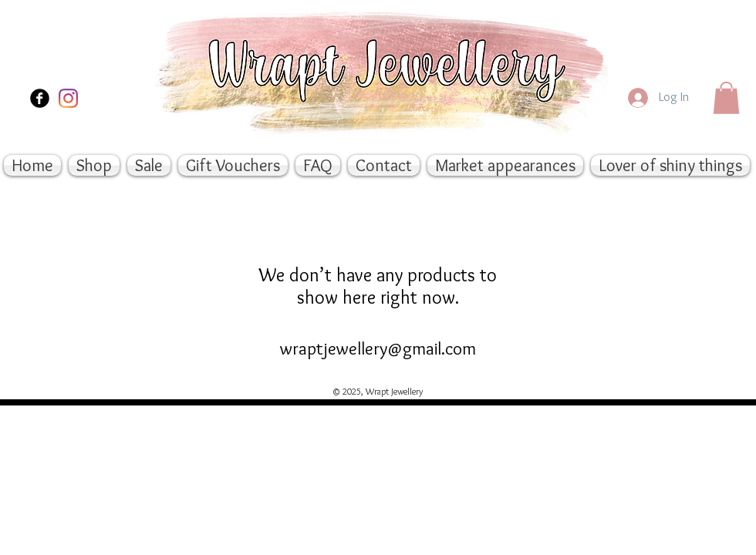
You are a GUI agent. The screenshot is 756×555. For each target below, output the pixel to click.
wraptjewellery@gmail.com (378, 348)
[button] (726, 98)
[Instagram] (68, 98)
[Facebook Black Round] (40, 98)
